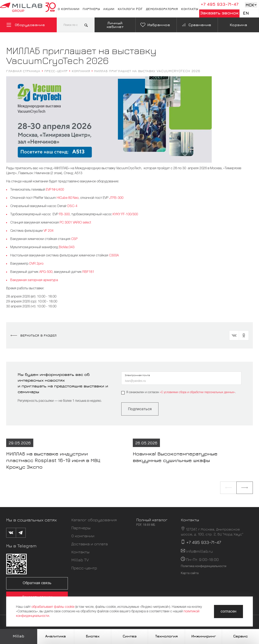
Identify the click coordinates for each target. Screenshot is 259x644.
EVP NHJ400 (55, 190)
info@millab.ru (199, 551)
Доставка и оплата (90, 544)
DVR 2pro (36, 264)
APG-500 (46, 272)
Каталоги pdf (130, 9)
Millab (18, 636)
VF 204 (49, 231)
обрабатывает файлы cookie (53, 607)
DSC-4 (72, 206)
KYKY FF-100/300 (125, 214)
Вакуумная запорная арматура (34, 280)
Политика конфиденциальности (204, 566)
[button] (228, 488)
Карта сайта (190, 573)
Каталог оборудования (94, 520)
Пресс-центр (84, 568)
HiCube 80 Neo (68, 198)
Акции (109, 9)
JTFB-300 (116, 198)
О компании (69, 9)
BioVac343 (67, 247)
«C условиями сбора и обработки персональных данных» (198, 392)
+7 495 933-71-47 (220, 4)
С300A (114, 256)
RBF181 (88, 272)
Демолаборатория (162, 9)
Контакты (190, 9)
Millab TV (80, 560)
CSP (74, 239)
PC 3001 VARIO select (75, 223)
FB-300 (64, 214)
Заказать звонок (219, 13)
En (246, 13)
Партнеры (91, 9)
